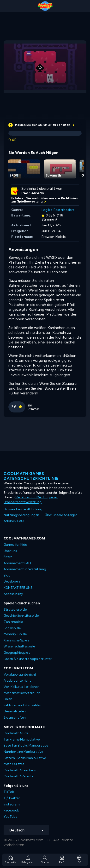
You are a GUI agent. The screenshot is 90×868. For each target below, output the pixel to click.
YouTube (10, 817)
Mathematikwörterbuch (22, 693)
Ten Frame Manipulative (22, 739)
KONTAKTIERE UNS (18, 588)
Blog (7, 575)
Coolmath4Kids (16, 733)
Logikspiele (12, 628)
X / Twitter (12, 798)
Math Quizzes (14, 764)
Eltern (8, 557)
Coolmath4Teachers (20, 770)
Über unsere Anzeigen (61, 515)
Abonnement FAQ (17, 563)
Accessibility (13, 594)
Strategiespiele (15, 610)
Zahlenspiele (13, 622)
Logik (46, 210)
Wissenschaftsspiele (19, 646)
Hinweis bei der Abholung (23, 509)
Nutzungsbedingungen (21, 515)
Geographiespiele (17, 653)
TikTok (9, 792)
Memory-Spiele (15, 634)
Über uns (10, 551)
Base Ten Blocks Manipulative (26, 745)
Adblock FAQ (14, 521)
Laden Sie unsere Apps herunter (28, 659)
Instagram (12, 804)
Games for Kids (15, 545)
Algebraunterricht (17, 681)
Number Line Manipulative (23, 752)
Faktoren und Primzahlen (22, 705)
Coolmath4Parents (18, 776)
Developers (12, 581)
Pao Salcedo (33, 193)
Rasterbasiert (64, 210)
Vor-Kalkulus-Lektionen (21, 687)
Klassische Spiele (16, 640)
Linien (8, 699)
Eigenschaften (15, 718)
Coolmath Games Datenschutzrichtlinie (31, 476)
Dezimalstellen (15, 711)
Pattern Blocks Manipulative (25, 758)
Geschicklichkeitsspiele (21, 616)
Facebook (11, 810)
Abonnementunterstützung (25, 569)
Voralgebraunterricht (20, 675)
